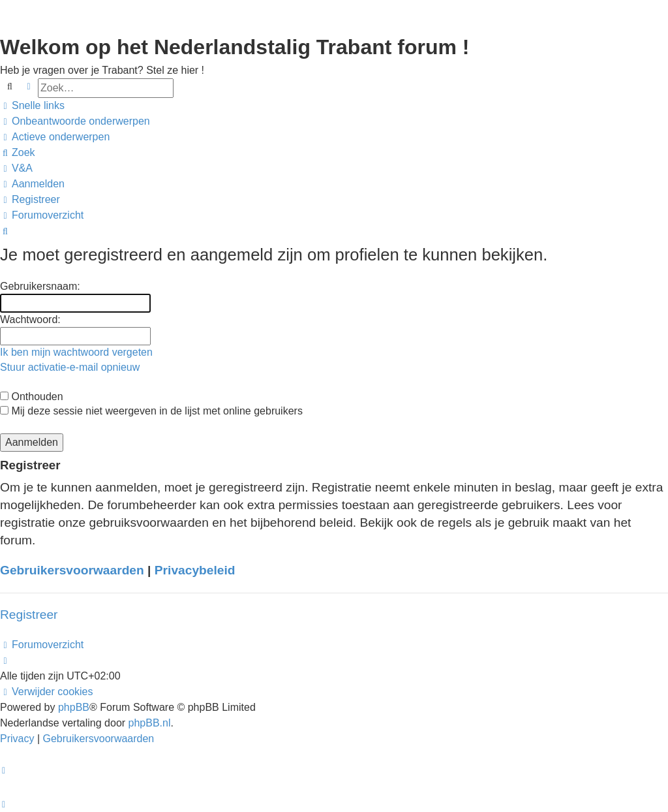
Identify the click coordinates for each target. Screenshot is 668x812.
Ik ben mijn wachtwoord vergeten (76, 352)
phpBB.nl (150, 723)
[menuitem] (75, 121)
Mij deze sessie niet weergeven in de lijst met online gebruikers (151, 411)
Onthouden (32, 397)
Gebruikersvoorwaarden (72, 570)
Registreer (29, 615)
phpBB (74, 707)
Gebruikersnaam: (40, 286)
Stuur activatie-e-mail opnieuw (70, 367)
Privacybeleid (195, 570)
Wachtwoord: (30, 320)
